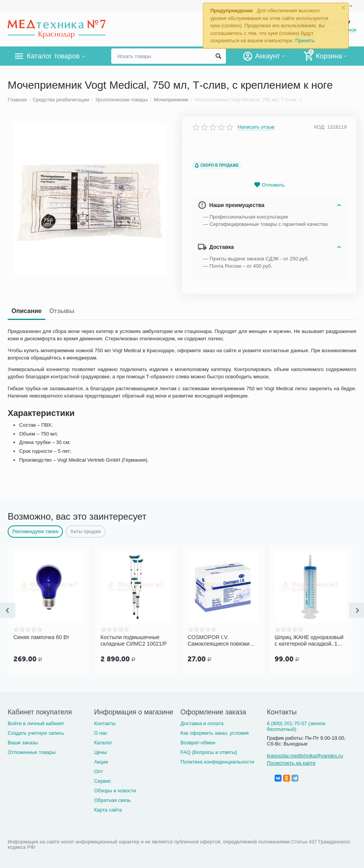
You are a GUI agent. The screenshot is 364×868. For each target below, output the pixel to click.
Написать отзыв (256, 127)
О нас (101, 733)
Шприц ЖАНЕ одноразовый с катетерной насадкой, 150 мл (309, 640)
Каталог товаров (53, 56)
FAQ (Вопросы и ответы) (209, 752)
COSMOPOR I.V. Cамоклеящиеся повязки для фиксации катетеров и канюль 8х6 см (221, 640)
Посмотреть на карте (291, 763)
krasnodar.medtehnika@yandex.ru (305, 756)
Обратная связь (112, 800)
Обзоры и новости (115, 791)
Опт (98, 771)
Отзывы (62, 311)
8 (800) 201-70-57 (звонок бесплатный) (296, 726)
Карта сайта (108, 810)
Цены (100, 752)
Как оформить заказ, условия (215, 733)
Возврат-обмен (198, 743)
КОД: (320, 127)
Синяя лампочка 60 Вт (41, 637)
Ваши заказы (23, 743)
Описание (26, 311)
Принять (305, 41)
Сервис (103, 781)
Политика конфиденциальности (217, 762)
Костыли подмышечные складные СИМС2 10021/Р (134, 640)
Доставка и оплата (202, 723)
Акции (101, 762)
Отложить (269, 185)
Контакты (105, 723)
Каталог (103, 743)
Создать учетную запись (36, 733)
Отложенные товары (32, 752)
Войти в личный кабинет (36, 723)
